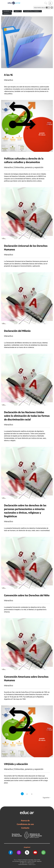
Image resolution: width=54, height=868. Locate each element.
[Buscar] (46, 3)
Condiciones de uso (25, 824)
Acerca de (25, 820)
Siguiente (47, 798)
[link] (50, 3)
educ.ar (16, 860)
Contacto (25, 828)
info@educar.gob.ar (32, 864)
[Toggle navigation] (2, 1)
